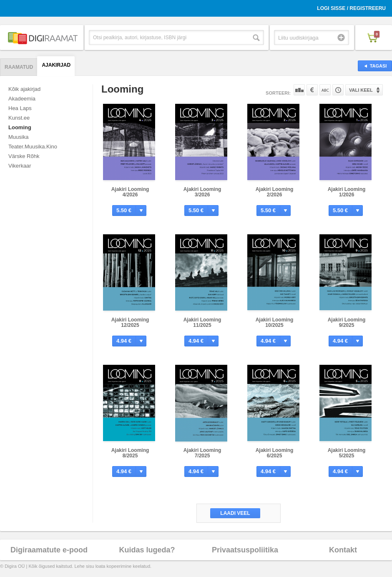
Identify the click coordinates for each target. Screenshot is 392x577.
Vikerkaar (20, 166)
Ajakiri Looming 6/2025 (275, 453)
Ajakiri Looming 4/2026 (130, 192)
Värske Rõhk (24, 156)
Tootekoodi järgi (338, 90)
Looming (20, 127)
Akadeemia (22, 99)
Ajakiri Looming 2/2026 (275, 192)
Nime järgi (325, 90)
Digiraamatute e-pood (49, 550)
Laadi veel (235, 513)
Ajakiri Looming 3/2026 (202, 192)
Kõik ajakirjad (24, 89)
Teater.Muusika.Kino (33, 147)
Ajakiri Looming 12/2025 (130, 322)
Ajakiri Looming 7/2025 (202, 453)
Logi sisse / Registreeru (351, 8)
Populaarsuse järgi (299, 90)
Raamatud (19, 67)
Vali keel (361, 90)
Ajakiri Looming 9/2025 (347, 322)
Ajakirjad (56, 65)
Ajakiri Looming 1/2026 (347, 192)
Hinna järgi (312, 90)
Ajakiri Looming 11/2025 (202, 322)
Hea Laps (20, 108)
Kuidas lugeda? (147, 550)
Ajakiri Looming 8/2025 (130, 453)
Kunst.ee (19, 118)
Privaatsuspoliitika (245, 550)
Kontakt (343, 550)
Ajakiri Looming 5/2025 (347, 453)
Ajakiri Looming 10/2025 (275, 322)
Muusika (18, 137)
